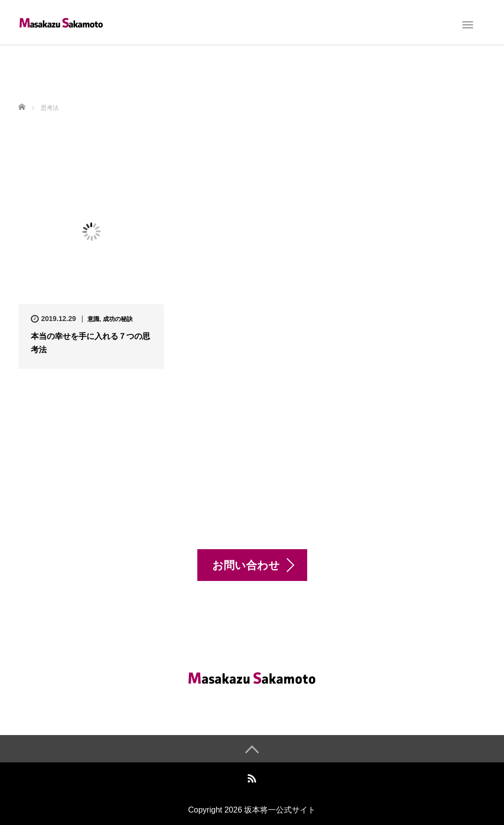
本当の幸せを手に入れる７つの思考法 (90, 343)
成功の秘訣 (118, 319)
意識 (93, 319)
